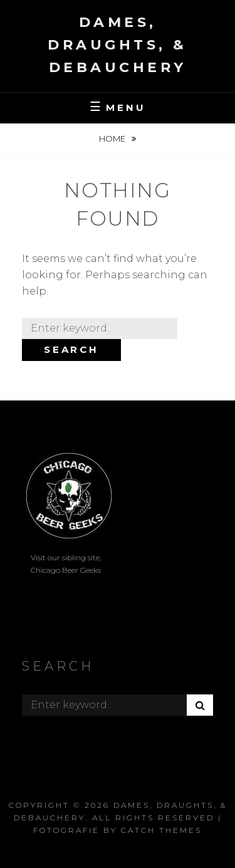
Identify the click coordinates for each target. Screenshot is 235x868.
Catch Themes (161, 830)
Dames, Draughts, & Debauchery (118, 45)
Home (113, 139)
